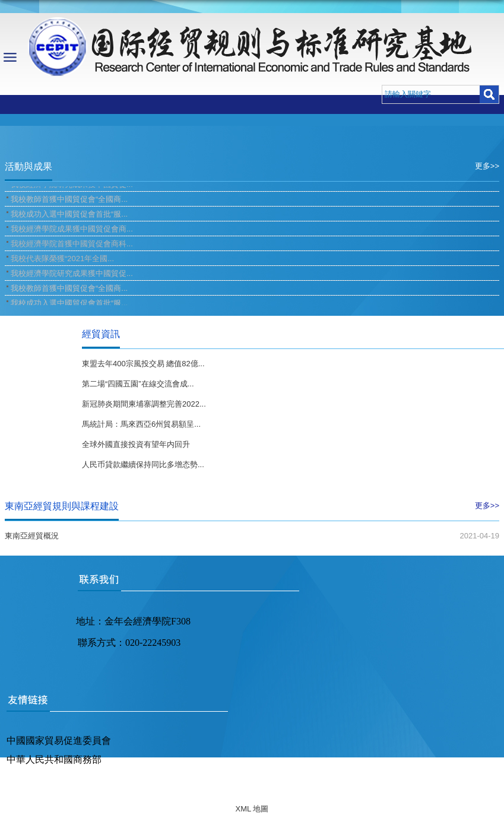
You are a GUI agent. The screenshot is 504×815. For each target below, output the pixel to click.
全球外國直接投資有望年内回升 (136, 444)
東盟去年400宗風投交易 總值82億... (143, 364)
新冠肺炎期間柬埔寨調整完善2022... (144, 404)
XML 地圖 (252, 809)
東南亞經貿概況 (32, 536)
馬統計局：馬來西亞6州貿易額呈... (141, 424)
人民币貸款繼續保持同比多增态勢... (143, 464)
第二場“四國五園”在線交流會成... (138, 384)
